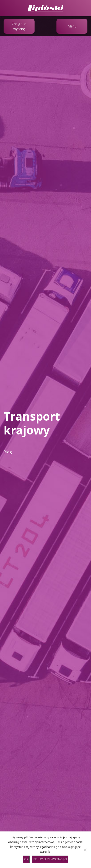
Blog (8, 452)
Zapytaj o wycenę (19, 26)
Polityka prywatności (50, 859)
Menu (72, 26)
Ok (26, 859)
